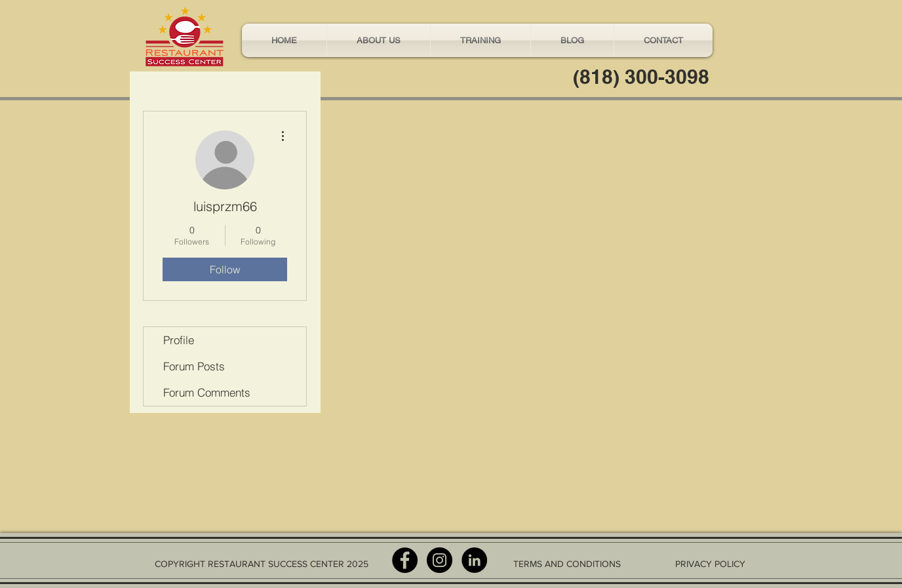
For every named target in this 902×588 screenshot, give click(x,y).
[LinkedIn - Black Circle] (474, 560)
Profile (179, 340)
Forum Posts (194, 366)
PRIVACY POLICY (710, 564)
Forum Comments (207, 392)
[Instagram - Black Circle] (440, 560)
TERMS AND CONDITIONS (567, 564)
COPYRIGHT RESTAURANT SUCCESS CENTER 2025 (262, 564)
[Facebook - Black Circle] (405, 560)
